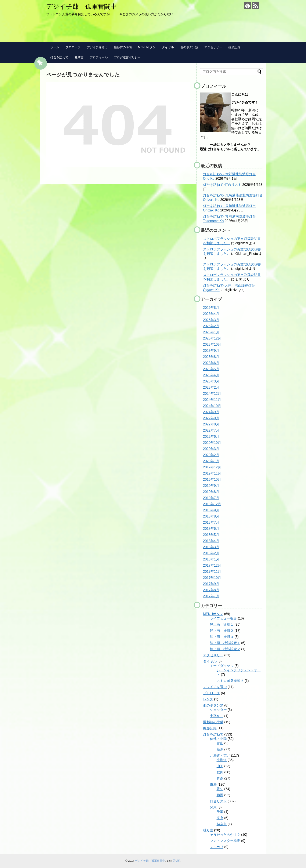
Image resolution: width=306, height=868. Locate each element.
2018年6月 (211, 529)
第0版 (176, 861)
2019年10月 (212, 480)
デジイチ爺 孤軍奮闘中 (82, 6)
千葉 (220, 812)
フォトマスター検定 (225, 841)
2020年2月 (211, 455)
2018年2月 (211, 553)
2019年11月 (212, 473)
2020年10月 (212, 443)
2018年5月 (211, 535)
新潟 (220, 749)
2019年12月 (212, 467)
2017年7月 (211, 596)
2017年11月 (212, 572)
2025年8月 (211, 357)
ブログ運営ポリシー (127, 57)
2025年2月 (211, 387)
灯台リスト (218, 801)
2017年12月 (212, 565)
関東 (213, 807)
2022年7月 (211, 430)
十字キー (217, 716)
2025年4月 (211, 375)
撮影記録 (234, 47)
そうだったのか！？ (225, 835)
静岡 (220, 795)
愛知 (220, 789)
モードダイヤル (222, 666)
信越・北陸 (218, 739)
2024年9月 (211, 412)
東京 (220, 818)
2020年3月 (211, 449)
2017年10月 (212, 578)
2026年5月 (211, 308)
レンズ (208, 699)
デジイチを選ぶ (97, 47)
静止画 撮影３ (222, 637)
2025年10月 (212, 344)
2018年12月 (212, 504)
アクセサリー (213, 47)
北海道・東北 (220, 756)
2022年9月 (211, 418)
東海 (213, 785)
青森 (220, 778)
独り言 (79, 57)
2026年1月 (211, 332)
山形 (220, 766)
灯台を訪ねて (59, 57)
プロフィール (99, 57)
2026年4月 (211, 314)
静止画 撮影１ (222, 624)
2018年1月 (211, 559)
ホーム (55, 47)
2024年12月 (212, 394)
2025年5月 (211, 369)
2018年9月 (211, 510)
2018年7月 (211, 522)
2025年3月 (211, 381)
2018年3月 (211, 547)
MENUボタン (147, 47)
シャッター (218, 710)
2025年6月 (211, 363)
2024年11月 (212, 400)
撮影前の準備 (123, 47)
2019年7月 (211, 498)
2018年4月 (211, 541)
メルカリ (217, 847)
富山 (220, 743)
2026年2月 (211, 326)
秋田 (220, 772)
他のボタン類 (189, 47)
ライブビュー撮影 (223, 618)
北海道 (222, 760)
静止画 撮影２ (222, 631)
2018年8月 (211, 516)
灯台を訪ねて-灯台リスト (222, 185)
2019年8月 (211, 492)
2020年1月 (211, 461)
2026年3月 (211, 320)
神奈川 (222, 824)
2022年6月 (211, 437)
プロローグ (73, 47)
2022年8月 (211, 424)
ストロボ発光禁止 (230, 681)
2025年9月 (211, 351)
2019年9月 (211, 486)
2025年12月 (212, 338)
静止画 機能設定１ (225, 643)
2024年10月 (212, 406)
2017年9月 (211, 584)
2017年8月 (211, 590)
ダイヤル (168, 47)
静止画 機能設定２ (225, 649)
